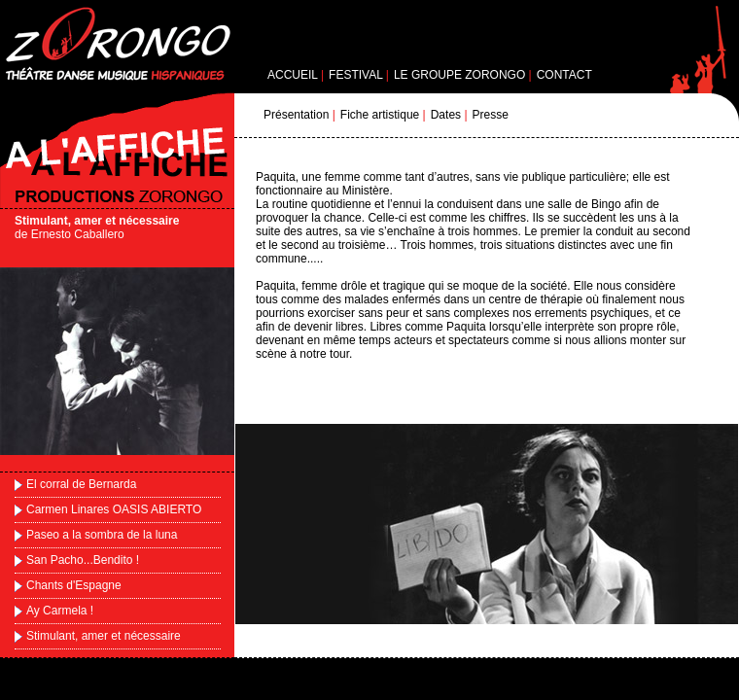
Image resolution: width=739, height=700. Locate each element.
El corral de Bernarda (81, 484)
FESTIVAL (355, 75)
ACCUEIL (293, 75)
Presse (491, 115)
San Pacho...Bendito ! (83, 560)
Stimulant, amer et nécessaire (104, 636)
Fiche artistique (380, 115)
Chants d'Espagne (74, 585)
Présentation (296, 115)
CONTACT (564, 75)
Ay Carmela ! (60, 611)
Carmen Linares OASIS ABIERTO (114, 509)
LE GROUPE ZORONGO (459, 75)
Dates (446, 115)
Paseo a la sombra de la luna (102, 535)
